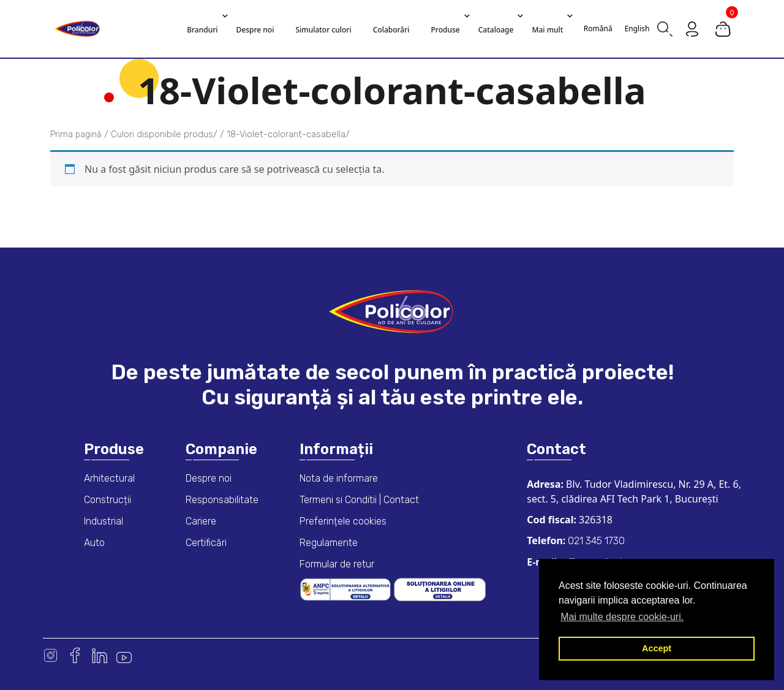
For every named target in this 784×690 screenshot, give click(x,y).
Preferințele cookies (343, 521)
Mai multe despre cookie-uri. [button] (622, 617)
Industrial (104, 521)
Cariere (201, 521)
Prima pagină (76, 135)
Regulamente (329, 543)
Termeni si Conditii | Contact (359, 500)
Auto (94, 543)
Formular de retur (337, 564)
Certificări (206, 543)
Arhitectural (109, 478)
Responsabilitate (222, 500)
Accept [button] (657, 648)
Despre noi (209, 478)
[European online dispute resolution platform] (440, 589)
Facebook (75, 655)
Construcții (107, 500)
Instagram (51, 655)
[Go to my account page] (692, 28)
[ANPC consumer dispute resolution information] (347, 589)
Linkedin (100, 655)
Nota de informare (339, 478)
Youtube (124, 655)
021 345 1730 (595, 541)
